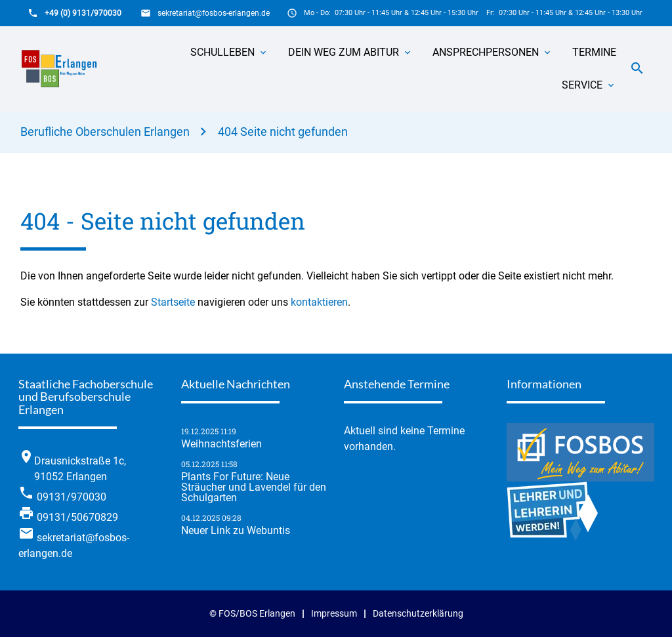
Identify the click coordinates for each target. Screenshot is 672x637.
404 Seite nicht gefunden (283, 132)
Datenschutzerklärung (418, 614)
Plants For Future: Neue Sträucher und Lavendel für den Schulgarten (254, 487)
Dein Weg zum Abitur (344, 52)
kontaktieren (319, 302)
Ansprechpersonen (486, 52)
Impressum (334, 614)
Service (582, 85)
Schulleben (222, 52)
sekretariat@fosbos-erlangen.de (214, 13)
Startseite (173, 302)
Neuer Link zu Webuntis (236, 531)
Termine (594, 52)
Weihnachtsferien (221, 444)
